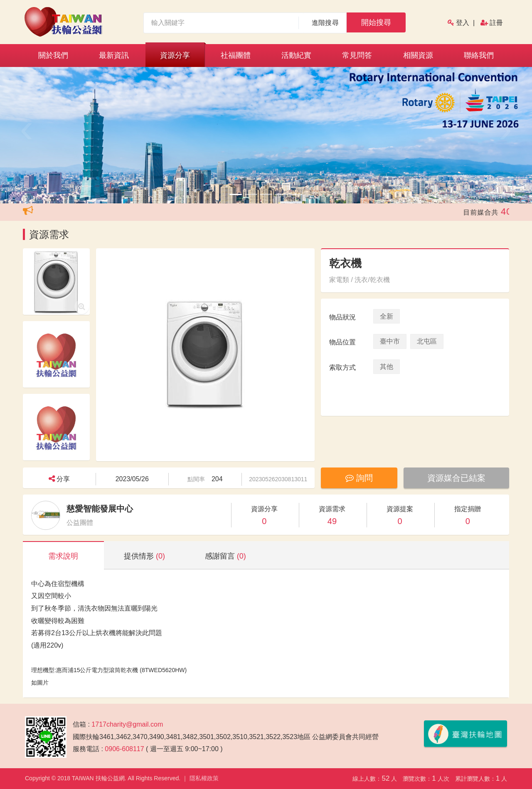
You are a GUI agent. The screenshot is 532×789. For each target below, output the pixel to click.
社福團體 (236, 55)
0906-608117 (124, 749)
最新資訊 (114, 55)
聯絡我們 (479, 55)
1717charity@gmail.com (127, 724)
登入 (463, 23)
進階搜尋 (325, 23)
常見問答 (357, 55)
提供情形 (144, 556)
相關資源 (418, 55)
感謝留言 (225, 556)
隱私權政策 (204, 778)
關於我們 (53, 55)
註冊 (496, 23)
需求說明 (63, 556)
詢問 (359, 478)
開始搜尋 (376, 22)
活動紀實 (296, 55)
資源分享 (175, 55)
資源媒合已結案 (456, 478)
